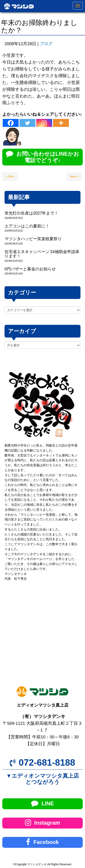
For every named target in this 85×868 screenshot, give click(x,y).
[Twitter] (27, 123)
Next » (74, 176)
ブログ (46, 44)
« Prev (10, 176)
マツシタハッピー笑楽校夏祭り (33, 239)
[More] (61, 123)
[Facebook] (11, 123)
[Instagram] (44, 123)
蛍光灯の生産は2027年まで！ (31, 213)
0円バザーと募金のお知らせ (30, 269)
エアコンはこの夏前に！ (27, 226)
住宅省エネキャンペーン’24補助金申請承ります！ (42, 254)
